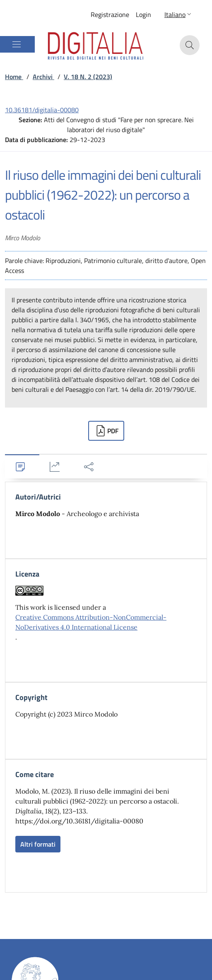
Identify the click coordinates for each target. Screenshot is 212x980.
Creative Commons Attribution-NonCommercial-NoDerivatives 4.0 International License (91, 622)
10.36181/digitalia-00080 (42, 110)
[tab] (22, 467)
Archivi (43, 77)
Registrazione (110, 14)
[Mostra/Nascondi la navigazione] (17, 44)
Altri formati (38, 844)
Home (14, 77)
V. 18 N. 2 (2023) (88, 77)
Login (143, 14)
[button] (179, 14)
